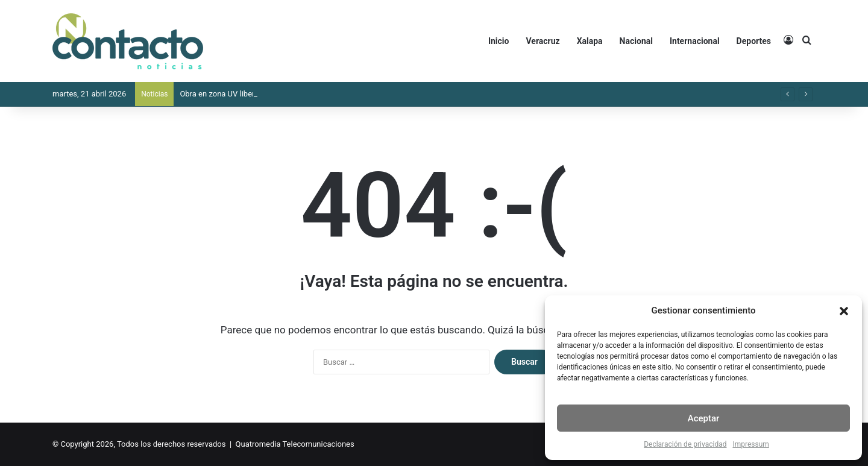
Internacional (695, 41)
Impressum (750, 444)
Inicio (499, 41)
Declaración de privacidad (685, 444)
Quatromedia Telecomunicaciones (295, 444)
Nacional (636, 41)
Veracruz (542, 41)
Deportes (754, 41)
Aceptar (704, 418)
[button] (844, 311)
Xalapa (590, 41)
